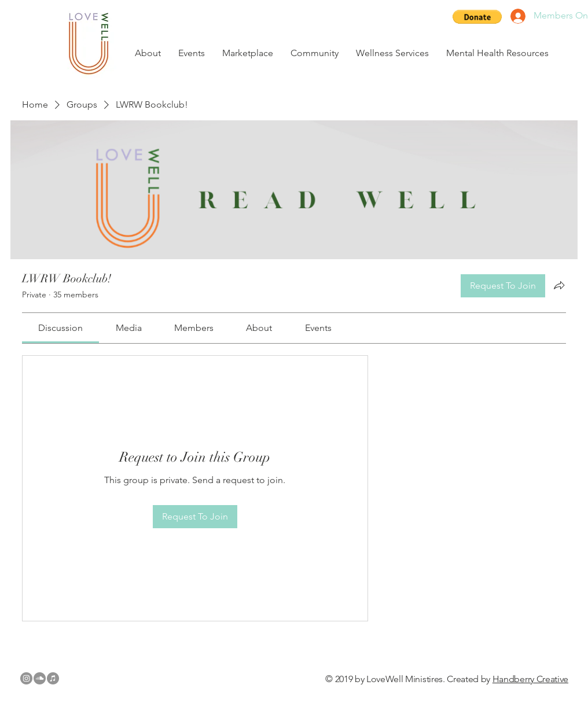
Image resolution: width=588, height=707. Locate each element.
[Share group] (559, 285)
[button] (477, 17)
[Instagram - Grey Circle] (26, 678)
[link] (60, 328)
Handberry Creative (530, 679)
